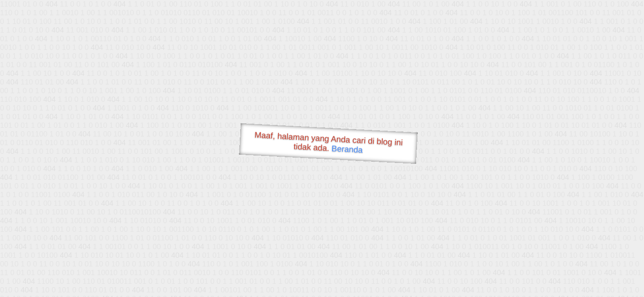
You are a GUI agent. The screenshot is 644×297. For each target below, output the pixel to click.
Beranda (347, 149)
